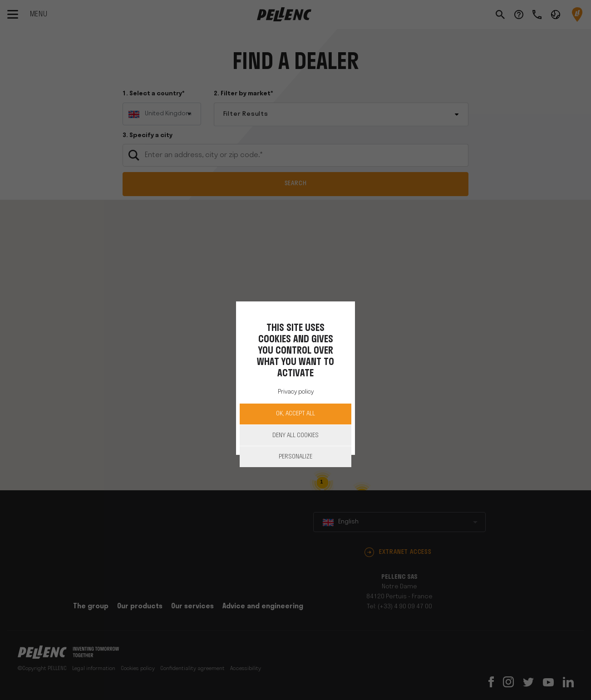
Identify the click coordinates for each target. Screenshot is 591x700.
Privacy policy (296, 392)
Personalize (295, 457)
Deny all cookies (295, 436)
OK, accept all (295, 414)
